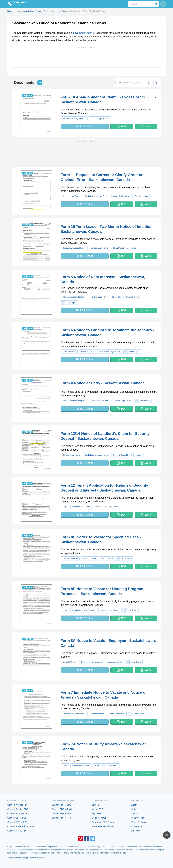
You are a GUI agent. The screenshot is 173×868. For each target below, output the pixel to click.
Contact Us (137, 826)
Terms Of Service (140, 822)
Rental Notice (86, 352)
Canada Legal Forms (99, 119)
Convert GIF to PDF (17, 818)
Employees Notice (114, 662)
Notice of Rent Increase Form (124, 297)
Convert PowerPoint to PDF (21, 826)
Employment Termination (92, 662)
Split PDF (96, 805)
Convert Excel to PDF (18, 809)
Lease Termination (70, 559)
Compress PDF (99, 818)
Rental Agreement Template (125, 248)
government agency (84, 33)
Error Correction (141, 196)
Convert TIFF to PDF (17, 822)
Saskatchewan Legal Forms (74, 119)
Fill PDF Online (85, 127)
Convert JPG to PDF (17, 831)
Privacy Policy (138, 818)
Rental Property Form (99, 401)
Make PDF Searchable (103, 826)
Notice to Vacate (69, 662)
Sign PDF (96, 813)
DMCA (135, 813)
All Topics (136, 831)
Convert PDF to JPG (62, 805)
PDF (122, 127)
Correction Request (121, 196)
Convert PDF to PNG (62, 809)
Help (134, 809)
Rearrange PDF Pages (103, 822)
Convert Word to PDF (18, 805)
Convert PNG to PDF (18, 813)
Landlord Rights (97, 714)
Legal (139, 455)
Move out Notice (90, 559)
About (134, 805)
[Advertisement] (87, 59)
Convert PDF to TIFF (62, 818)
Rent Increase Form (99, 297)
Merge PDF (97, 809)
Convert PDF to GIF (61, 813)
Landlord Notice (69, 352)
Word (146, 127)
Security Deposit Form (123, 455)
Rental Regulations (117, 714)
